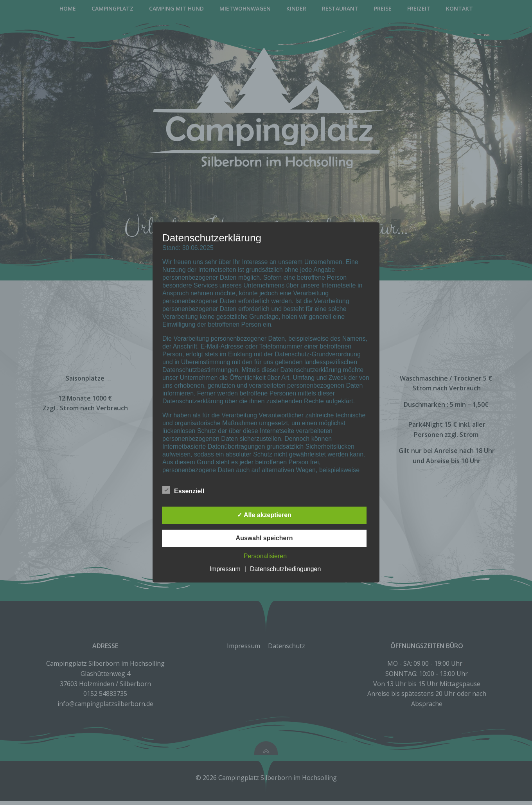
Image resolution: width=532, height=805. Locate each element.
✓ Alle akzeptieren (264, 515)
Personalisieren (265, 556)
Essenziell (183, 490)
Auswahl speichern (264, 538)
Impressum (225, 569)
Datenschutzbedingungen (285, 569)
